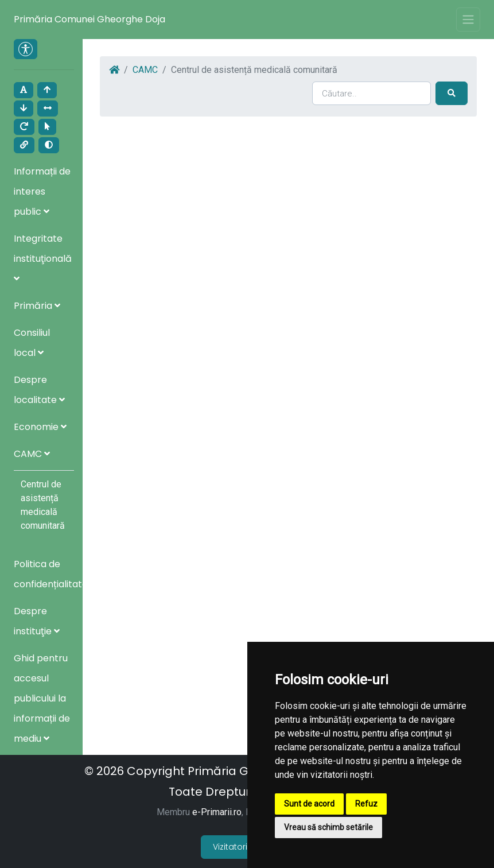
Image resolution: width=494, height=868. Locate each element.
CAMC (32, 454)
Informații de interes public (42, 191)
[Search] (372, 93)
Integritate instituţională (43, 257)
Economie (40, 427)
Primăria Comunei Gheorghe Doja (90, 19)
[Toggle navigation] (468, 20)
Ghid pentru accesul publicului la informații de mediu (42, 698)
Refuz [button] (366, 804)
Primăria (37, 306)
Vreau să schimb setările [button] (328, 827)
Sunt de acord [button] (309, 804)
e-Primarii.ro (217, 812)
